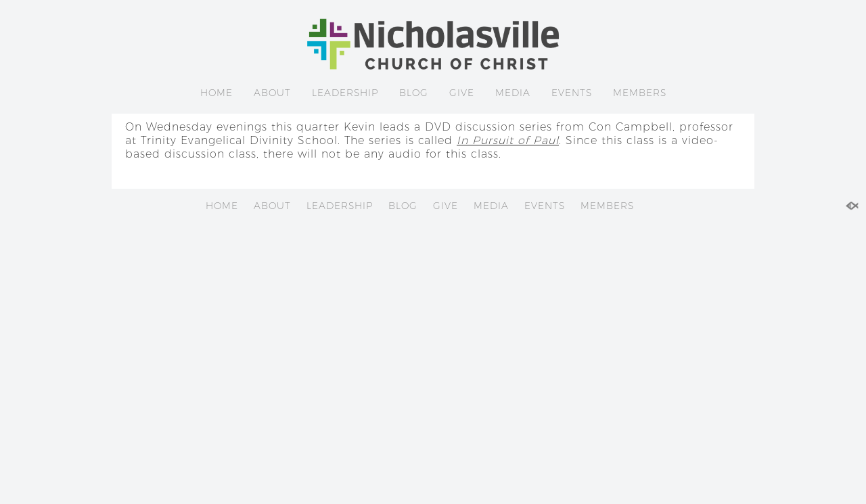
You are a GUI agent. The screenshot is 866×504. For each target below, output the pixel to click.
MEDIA (513, 93)
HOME (216, 93)
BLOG (414, 93)
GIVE (462, 93)
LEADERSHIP (345, 93)
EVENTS (572, 93)
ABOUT (272, 93)
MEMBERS (640, 93)
